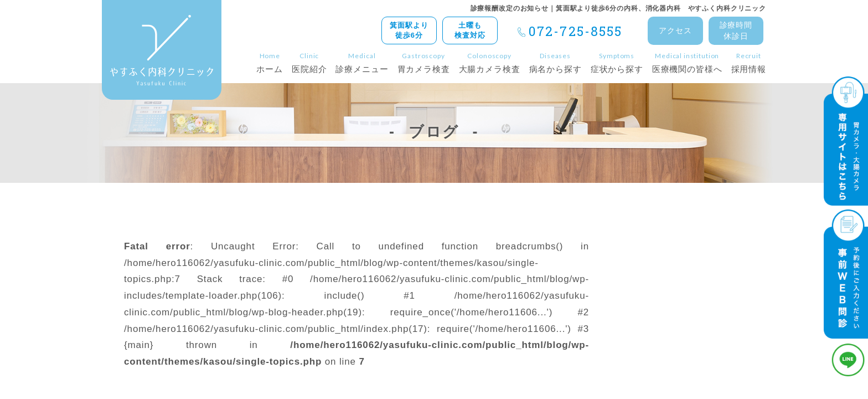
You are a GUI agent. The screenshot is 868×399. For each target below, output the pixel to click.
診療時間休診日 (736, 30)
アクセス (675, 30)
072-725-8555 (575, 31)
